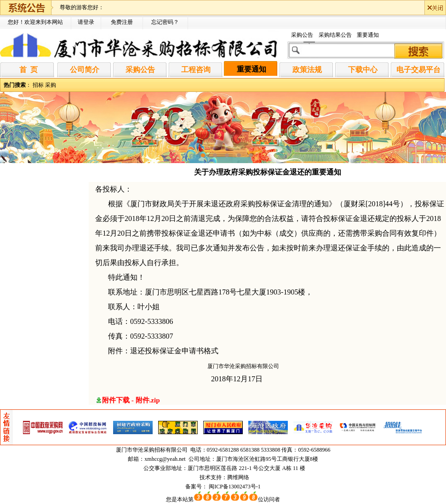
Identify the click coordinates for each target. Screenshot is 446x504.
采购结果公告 (335, 35)
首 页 (29, 70)
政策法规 (307, 70)
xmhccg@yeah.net (165, 459)
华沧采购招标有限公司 (161, 450)
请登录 (86, 22)
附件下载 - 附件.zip (131, 400)
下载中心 (363, 70)
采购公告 (302, 35)
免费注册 (122, 22)
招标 (38, 85)
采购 (51, 85)
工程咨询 (196, 70)
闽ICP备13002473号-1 (235, 487)
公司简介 (85, 70)
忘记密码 (162, 22)
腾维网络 (238, 477)
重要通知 (368, 35)
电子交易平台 (418, 70)
